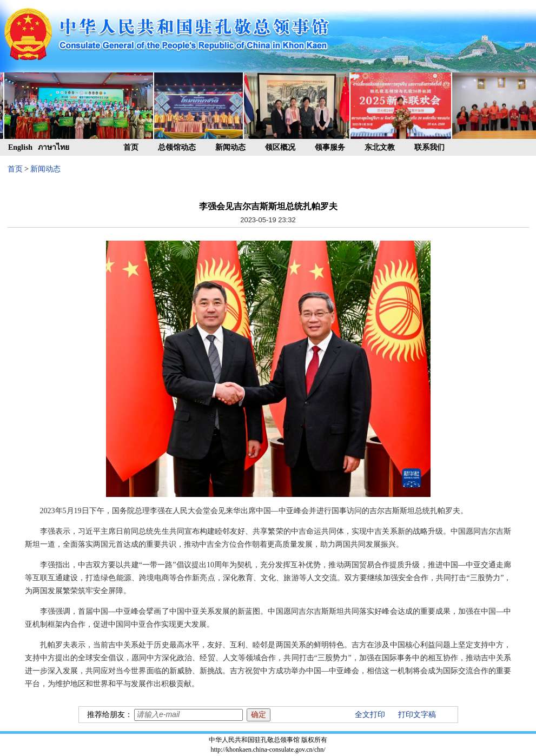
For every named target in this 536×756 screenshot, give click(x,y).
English (20, 147)
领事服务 (330, 147)
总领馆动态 (177, 147)
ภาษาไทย (54, 147)
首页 (131, 147)
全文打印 (370, 715)
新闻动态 (230, 147)
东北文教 (380, 147)
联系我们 (429, 147)
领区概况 (280, 147)
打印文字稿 (417, 715)
